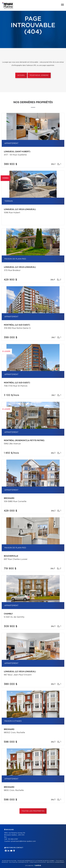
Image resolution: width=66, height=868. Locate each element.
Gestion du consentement (56, 862)
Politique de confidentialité (19, 862)
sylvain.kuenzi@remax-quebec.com (23, 841)
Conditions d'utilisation (38, 862)
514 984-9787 (13, 839)
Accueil (21, 75)
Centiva (37, 865)
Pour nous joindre (39, 75)
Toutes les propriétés (33, 811)
